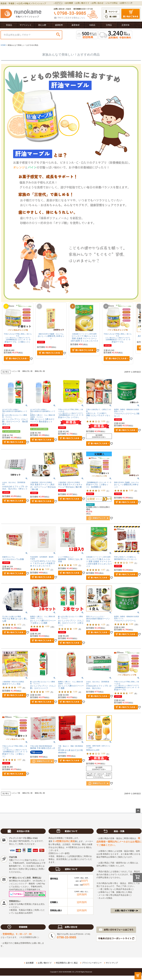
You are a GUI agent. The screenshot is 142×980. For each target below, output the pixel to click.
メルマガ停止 (112, 3)
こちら (82, 18)
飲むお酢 (42, 25)
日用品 (109, 25)
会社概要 (69, 3)
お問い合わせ (98, 3)
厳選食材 (76, 25)
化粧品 (92, 25)
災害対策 (126, 25)
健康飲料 (59, 25)
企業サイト (125, 3)
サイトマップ (112, 963)
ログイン (59, 3)
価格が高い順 (40, 371)
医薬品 (9, 25)
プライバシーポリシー (92, 963)
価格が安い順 (27, 371)
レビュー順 (16, 371)
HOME (3, 45)
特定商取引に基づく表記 (67, 963)
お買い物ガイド (82, 3)
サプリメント (26, 25)
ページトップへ (138, 811)
